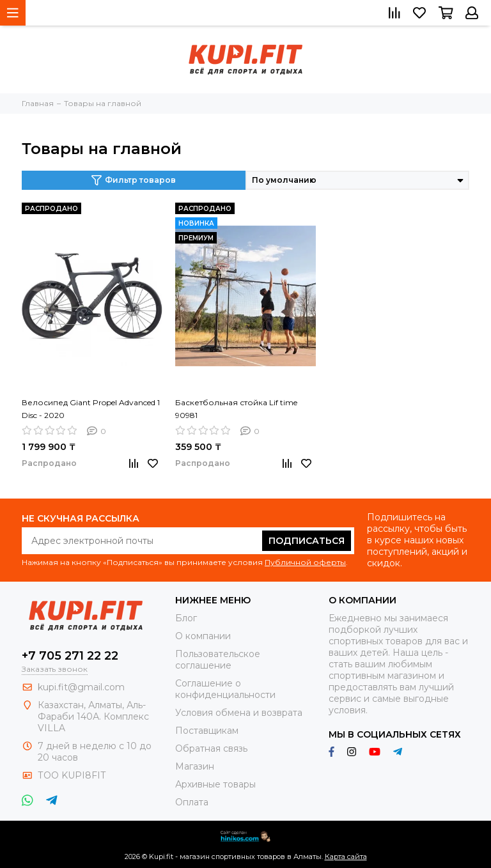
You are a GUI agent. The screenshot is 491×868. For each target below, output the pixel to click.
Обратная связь (211, 748)
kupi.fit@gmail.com (81, 687)
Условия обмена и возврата (239, 713)
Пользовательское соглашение (218, 660)
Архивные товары (215, 784)
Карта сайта (346, 856)
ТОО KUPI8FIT (73, 775)
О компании (203, 636)
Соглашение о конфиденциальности (225, 689)
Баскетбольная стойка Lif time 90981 (236, 409)
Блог (186, 618)
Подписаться (307, 541)
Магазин (195, 766)
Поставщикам (207, 731)
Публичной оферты (305, 562)
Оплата (192, 802)
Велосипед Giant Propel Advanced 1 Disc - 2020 (91, 409)
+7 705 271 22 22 (70, 656)
